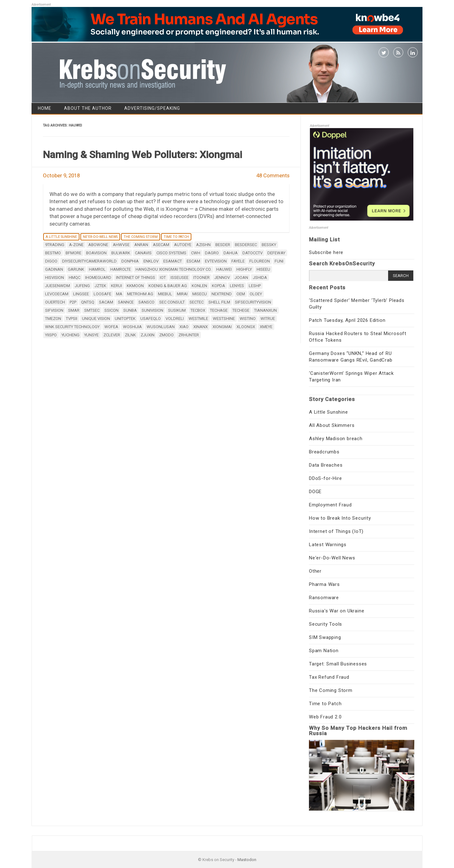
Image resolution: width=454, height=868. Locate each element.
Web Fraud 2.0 (325, 717)
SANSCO (146, 302)
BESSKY (269, 245)
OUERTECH (55, 302)
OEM (241, 294)
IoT (163, 278)
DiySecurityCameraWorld (89, 261)
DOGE (315, 492)
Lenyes (237, 286)
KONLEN (199, 286)
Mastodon (247, 860)
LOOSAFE (102, 294)
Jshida (260, 278)
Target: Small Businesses (338, 664)
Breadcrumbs (324, 452)
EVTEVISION (216, 261)
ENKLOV (151, 261)
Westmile (198, 319)
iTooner (201, 278)
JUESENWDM (58, 286)
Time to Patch (176, 237)
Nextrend (222, 294)
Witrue (268, 319)
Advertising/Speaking (152, 108)
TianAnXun (265, 310)
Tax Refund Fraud (329, 677)
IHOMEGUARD (98, 278)
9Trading (55, 245)
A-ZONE (76, 245)
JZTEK (100, 286)
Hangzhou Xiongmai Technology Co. (174, 269)
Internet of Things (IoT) (336, 531)
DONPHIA (130, 261)
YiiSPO (51, 335)
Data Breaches (326, 465)
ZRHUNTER (189, 335)
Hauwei (224, 269)
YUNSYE (91, 335)
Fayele (238, 261)
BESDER (223, 245)
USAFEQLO (151, 319)
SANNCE (126, 302)
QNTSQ (88, 302)
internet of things (136, 278)
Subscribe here (326, 252)
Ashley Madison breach (336, 439)
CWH (196, 253)
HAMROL (97, 269)
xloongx (246, 327)
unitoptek (125, 319)
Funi (279, 261)
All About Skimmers (332, 425)
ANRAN (141, 245)
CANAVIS (143, 253)
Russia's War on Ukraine (337, 611)
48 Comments (273, 175)
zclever (112, 335)
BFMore (73, 253)
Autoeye (183, 245)
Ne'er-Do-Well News (100, 237)
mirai (182, 294)
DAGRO (212, 253)
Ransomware (324, 598)
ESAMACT (173, 261)
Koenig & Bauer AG (168, 286)
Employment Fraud (330, 505)
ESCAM (193, 261)
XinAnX (201, 327)
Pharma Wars (324, 584)
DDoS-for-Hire (325, 478)
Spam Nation (324, 651)
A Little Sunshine (61, 237)
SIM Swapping (325, 637)
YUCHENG (70, 335)
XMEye (266, 327)
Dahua (231, 253)
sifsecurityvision (253, 302)
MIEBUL (165, 294)
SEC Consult (172, 302)
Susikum (177, 310)
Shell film (219, 302)
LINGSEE (81, 294)
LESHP (255, 286)
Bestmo (53, 253)
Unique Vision (96, 319)
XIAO (184, 327)
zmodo (166, 335)
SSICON (111, 310)
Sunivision (152, 310)
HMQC (75, 278)
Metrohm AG (140, 294)
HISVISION (55, 278)
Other (315, 571)
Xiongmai (222, 327)
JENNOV (222, 278)
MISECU (200, 294)
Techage (219, 310)
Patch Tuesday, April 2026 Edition (347, 320)
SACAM (106, 302)
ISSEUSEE (180, 278)
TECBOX (198, 310)
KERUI (116, 286)
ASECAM (161, 245)
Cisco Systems (171, 253)
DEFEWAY (276, 253)
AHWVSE (121, 245)
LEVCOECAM (57, 294)
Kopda (218, 286)
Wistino (248, 319)
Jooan (241, 278)
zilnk (130, 335)
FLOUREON (260, 261)
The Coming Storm (141, 237)
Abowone (98, 245)
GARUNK (76, 269)
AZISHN (203, 245)
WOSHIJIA (132, 327)
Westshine (224, 319)
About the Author (88, 108)
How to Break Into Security (340, 518)
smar (74, 310)
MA (119, 294)
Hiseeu (263, 269)
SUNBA (130, 310)
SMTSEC (92, 310)
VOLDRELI (175, 319)
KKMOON (135, 286)
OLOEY (256, 294)
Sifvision (54, 310)
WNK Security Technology (72, 327)
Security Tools (326, 624)
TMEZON (53, 319)
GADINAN (54, 269)
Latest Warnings (328, 545)
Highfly (244, 269)
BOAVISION (96, 253)
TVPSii (72, 319)
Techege (241, 310)
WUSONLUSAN (161, 327)
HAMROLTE (121, 269)
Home (45, 108)
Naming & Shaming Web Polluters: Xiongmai (143, 155)
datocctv (253, 253)
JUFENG (82, 286)
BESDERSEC (246, 245)
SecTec (197, 302)
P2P (73, 302)
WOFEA (111, 327)
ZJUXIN (148, 335)
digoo (51, 261)
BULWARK (121, 253)
